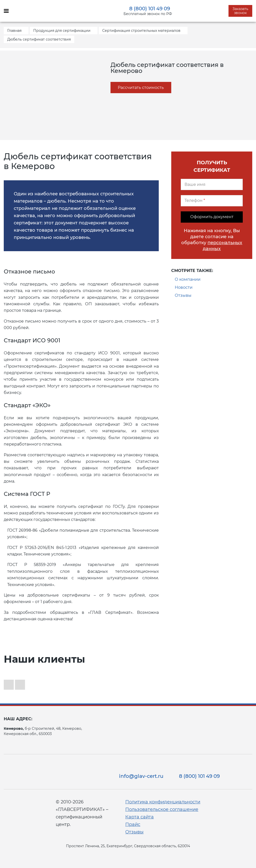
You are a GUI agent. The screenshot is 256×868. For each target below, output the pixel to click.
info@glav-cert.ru (141, 776)
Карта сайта (139, 817)
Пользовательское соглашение (162, 809)
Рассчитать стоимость (141, 88)
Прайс (133, 824)
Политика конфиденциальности (163, 802)
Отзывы (183, 295)
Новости (184, 287)
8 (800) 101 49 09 (150, 9)
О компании (188, 279)
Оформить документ (212, 217)
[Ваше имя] (212, 184)
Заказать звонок (240, 11)
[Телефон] (212, 201)
